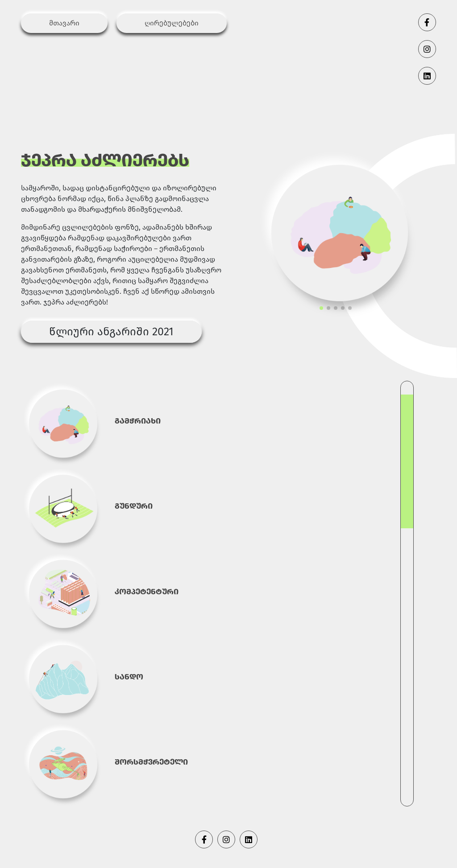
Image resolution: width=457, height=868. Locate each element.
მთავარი (64, 23)
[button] (321, 308)
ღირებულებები (172, 23)
